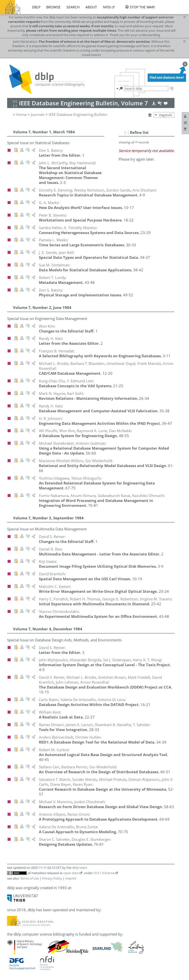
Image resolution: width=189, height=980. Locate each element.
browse (53, 7)
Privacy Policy (52, 878)
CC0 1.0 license (104, 873)
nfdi (107, 7)
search (73, 7)
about (91, 7)
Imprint (71, 878)
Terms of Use (30, 878)
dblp (36, 7)
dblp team (80, 868)
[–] (127, 132)
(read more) (91, 55)
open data (71, 873)
